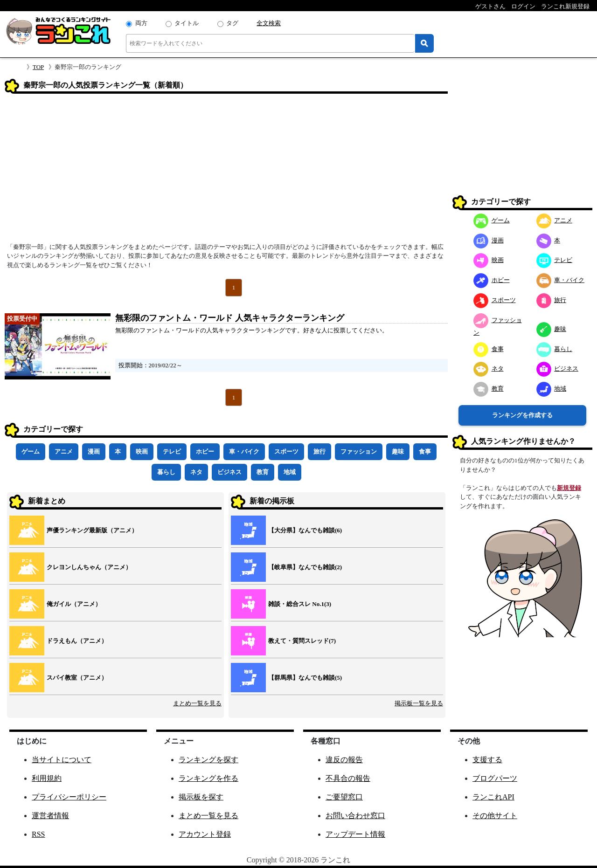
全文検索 (269, 23)
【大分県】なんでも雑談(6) (305, 530)
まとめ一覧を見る (197, 703)
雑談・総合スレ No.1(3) (300, 604)
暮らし (166, 472)
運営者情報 (50, 816)
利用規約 (47, 778)
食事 (425, 451)
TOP (38, 67)
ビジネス (229, 472)
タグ (232, 23)
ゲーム (31, 451)
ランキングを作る (208, 778)
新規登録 (569, 488)
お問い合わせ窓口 (355, 816)
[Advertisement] (226, 171)
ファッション (359, 451)
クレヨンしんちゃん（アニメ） (89, 567)
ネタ (196, 472)
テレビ (172, 451)
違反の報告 (344, 760)
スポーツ (286, 451)
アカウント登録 (205, 834)
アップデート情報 (355, 834)
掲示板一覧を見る (419, 703)
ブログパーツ (495, 778)
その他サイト (495, 816)
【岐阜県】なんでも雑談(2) (305, 567)
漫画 (94, 451)
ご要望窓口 (344, 797)
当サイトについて (62, 760)
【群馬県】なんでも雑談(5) (305, 678)
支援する (487, 760)
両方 (141, 23)
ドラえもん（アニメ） (77, 641)
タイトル (187, 23)
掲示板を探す (201, 797)
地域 (290, 472)
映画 (142, 451)
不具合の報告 (348, 778)
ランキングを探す (208, 760)
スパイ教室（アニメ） (77, 678)
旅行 (319, 451)
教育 (263, 472)
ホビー (205, 451)
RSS (38, 834)
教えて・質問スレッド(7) (302, 641)
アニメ (64, 451)
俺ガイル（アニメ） (74, 604)
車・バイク (244, 451)
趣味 (398, 451)
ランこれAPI (493, 797)
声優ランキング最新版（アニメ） (92, 530)
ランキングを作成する (522, 415)
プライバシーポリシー (69, 797)
